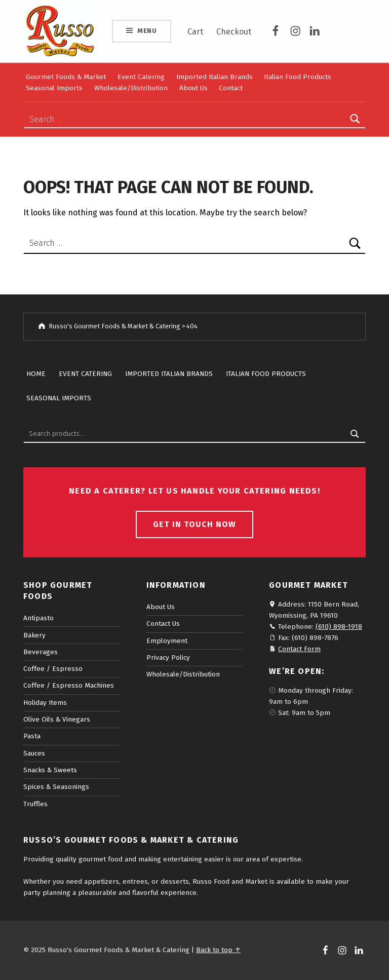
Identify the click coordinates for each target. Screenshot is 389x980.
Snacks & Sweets (50, 770)
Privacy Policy (168, 657)
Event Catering (141, 77)
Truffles (35, 804)
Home (36, 374)
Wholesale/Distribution (131, 88)
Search (355, 434)
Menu (147, 31)
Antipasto (38, 618)
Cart (195, 32)
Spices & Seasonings (56, 787)
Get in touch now (194, 524)
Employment (167, 641)
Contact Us (163, 624)
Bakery (34, 635)
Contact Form (299, 649)
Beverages (41, 652)
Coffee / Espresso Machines (69, 685)
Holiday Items (45, 703)
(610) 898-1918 (339, 627)
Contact (231, 88)
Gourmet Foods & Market (66, 77)
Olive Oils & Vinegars (57, 719)
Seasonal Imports (54, 88)
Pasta (32, 736)
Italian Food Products (298, 77)
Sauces (34, 753)
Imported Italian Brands (215, 77)
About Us (193, 88)
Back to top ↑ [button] (218, 950)
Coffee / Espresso (53, 669)
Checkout (234, 32)
